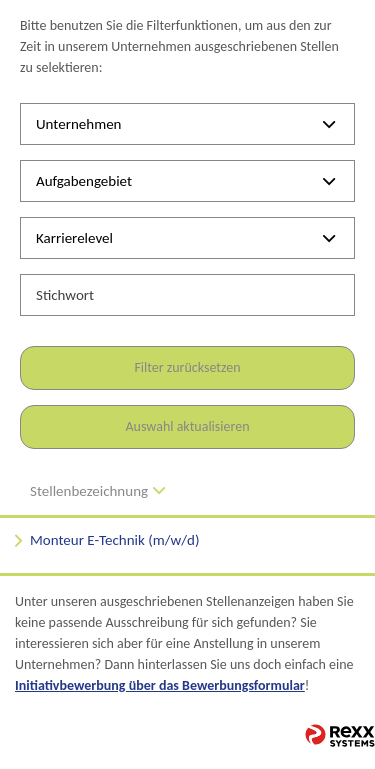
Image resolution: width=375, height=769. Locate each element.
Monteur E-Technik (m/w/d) (115, 540)
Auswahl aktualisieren (187, 426)
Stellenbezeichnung (97, 491)
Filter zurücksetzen (187, 367)
